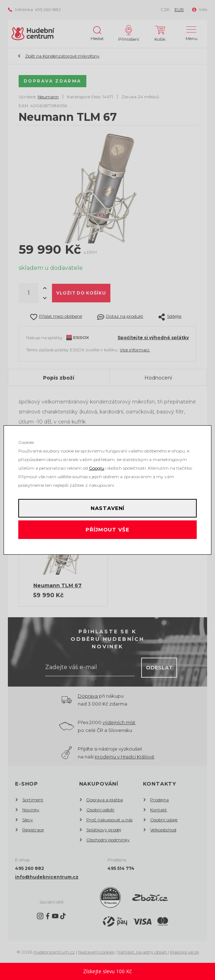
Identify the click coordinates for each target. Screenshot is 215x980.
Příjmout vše (107, 530)
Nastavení (108, 508)
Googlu (97, 468)
